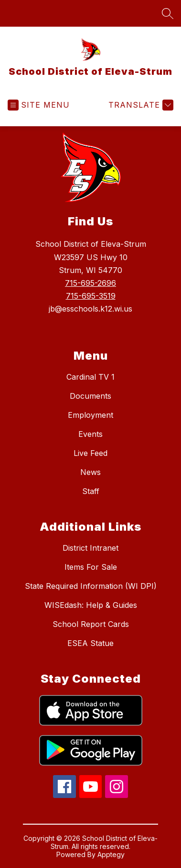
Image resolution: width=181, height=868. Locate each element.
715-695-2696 (90, 283)
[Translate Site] (140, 105)
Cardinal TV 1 (90, 377)
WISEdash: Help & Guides (91, 605)
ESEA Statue (90, 643)
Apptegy (111, 854)
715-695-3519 (91, 296)
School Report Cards (91, 624)
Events (90, 434)
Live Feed (90, 453)
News (90, 472)
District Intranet (90, 548)
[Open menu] (39, 105)
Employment (90, 415)
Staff (91, 491)
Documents (90, 396)
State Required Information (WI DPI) (91, 586)
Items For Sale (91, 567)
